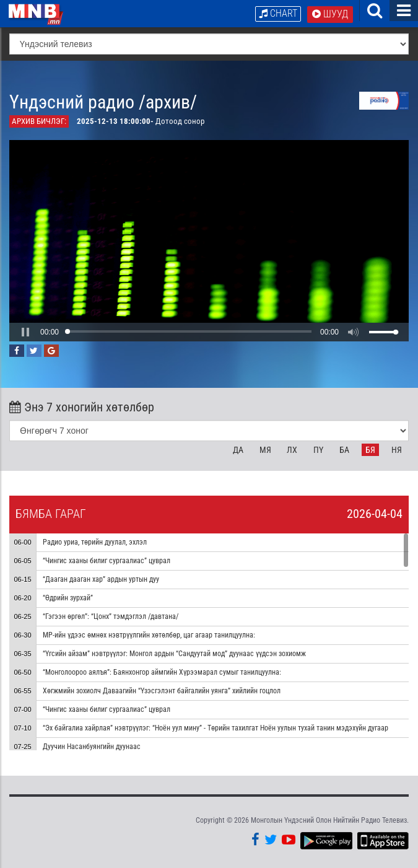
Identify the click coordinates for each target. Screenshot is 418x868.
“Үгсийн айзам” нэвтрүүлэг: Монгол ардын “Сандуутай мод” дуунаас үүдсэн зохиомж (174, 654)
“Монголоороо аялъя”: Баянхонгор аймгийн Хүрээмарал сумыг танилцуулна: (162, 672)
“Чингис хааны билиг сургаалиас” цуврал (107, 561)
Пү (318, 450)
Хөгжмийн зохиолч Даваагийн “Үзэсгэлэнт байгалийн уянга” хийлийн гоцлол (162, 691)
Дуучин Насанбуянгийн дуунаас (92, 747)
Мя (265, 450)
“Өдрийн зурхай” (68, 598)
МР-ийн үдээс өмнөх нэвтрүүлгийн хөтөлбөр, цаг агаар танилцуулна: (149, 635)
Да (238, 450)
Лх (292, 450)
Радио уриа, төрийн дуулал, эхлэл (95, 542)
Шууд (330, 14)
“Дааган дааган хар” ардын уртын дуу (101, 579)
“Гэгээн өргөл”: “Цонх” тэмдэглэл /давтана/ (111, 616)
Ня (397, 450)
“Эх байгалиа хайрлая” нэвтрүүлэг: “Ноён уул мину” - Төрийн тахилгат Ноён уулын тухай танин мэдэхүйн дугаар (216, 728)
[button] (25, 332)
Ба (344, 450)
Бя (370, 450)
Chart (278, 13)
